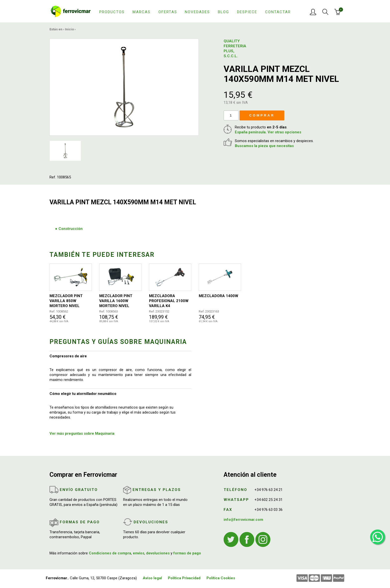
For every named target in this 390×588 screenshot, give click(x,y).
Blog (223, 12)
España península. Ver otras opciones (268, 132)
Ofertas (168, 12)
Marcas (142, 12)
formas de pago (187, 553)
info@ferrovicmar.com (243, 520)
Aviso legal (152, 578)
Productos (112, 12)
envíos (139, 553)
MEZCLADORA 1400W (219, 296)
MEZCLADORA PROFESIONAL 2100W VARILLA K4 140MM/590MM (169, 301)
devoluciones (158, 553)
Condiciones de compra (110, 553)
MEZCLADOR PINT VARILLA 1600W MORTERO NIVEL (116, 301)
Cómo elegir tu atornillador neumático (83, 394)
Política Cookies (221, 578)
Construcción (71, 229)
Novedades (197, 12)
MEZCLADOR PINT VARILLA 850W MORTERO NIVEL (66, 301)
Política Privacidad (184, 578)
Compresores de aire (68, 356)
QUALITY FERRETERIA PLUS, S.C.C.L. (235, 49)
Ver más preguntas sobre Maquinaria (82, 433)
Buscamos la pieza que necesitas (264, 146)
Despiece (247, 12)
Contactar (278, 12)
